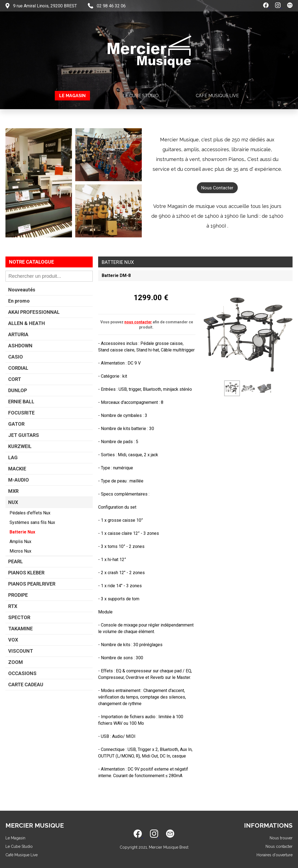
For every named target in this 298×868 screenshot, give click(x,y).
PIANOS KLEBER (26, 573)
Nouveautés (22, 290)
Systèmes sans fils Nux (32, 522)
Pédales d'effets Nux (30, 513)
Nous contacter (279, 846)
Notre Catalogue (31, 262)
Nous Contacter (217, 188)
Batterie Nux (22, 532)
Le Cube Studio (141, 96)
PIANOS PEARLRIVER (32, 584)
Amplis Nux (20, 542)
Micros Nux (20, 551)
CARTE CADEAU (26, 684)
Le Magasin (72, 96)
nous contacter (138, 322)
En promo (19, 301)
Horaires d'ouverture (275, 855)
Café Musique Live (217, 96)
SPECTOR (19, 617)
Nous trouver (281, 838)
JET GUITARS (24, 435)
